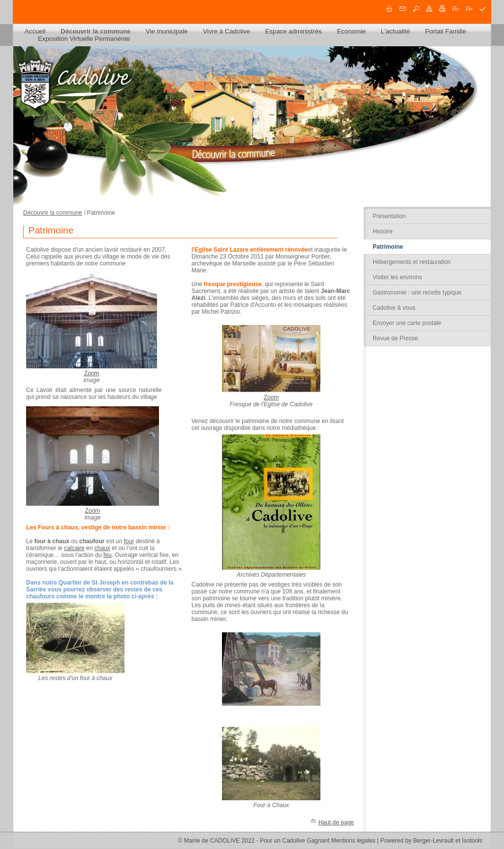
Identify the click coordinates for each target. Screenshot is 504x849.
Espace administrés (294, 31)
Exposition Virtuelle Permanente (84, 39)
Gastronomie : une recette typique (417, 293)
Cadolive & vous (394, 308)
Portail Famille (445, 31)
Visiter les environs (397, 277)
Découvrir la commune (95, 31)
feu (108, 555)
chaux (102, 548)
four (129, 541)
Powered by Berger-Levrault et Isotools (431, 841)
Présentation (389, 216)
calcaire (74, 548)
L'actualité (395, 31)
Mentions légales (353, 841)
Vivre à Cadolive (226, 31)
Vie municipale (167, 31)
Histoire (383, 231)
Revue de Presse (395, 338)
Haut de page (336, 822)
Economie (351, 31)
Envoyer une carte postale (407, 323)
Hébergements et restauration (412, 262)
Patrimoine (388, 247)
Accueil (35, 31)
